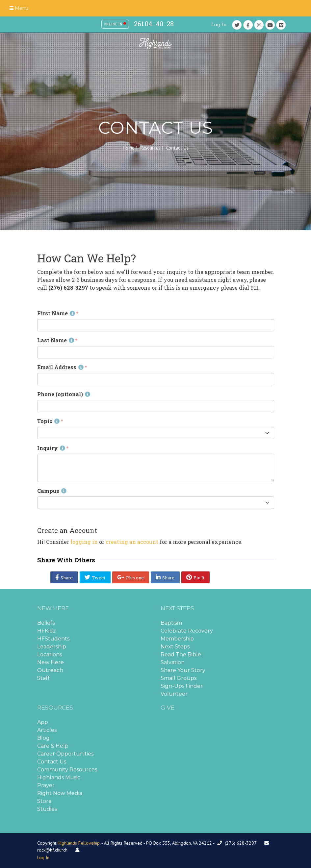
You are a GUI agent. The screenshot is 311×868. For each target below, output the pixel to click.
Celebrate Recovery (187, 631)
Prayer (46, 785)
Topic (48, 421)
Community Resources (67, 770)
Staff (43, 678)
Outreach (50, 670)
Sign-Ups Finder (182, 686)
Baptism (171, 623)
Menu (19, 8)
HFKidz (47, 631)
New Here (51, 662)
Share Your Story (183, 670)
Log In (219, 24)
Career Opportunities (65, 754)
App (43, 722)
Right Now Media (60, 793)
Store (44, 801)
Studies (47, 809)
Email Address (60, 367)
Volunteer (174, 694)
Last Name (56, 340)
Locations (50, 654)
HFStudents (53, 639)
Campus (52, 491)
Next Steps (175, 647)
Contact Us (52, 762)
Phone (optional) (64, 394)
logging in (84, 542)
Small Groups (179, 678)
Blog (43, 738)
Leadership (52, 647)
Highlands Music (59, 777)
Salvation (173, 662)
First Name (56, 313)
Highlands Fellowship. (79, 843)
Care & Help (53, 746)
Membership (177, 639)
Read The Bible (181, 654)
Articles (47, 730)
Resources (150, 148)
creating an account (132, 542)
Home (129, 148)
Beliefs (46, 623)
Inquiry (51, 448)
